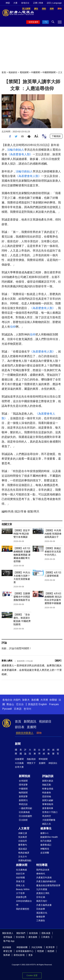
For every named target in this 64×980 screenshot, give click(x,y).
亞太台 (20, 704)
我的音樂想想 (23, 909)
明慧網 (40, 951)
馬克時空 (47, 816)
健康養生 (46, 828)
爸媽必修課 (24, 853)
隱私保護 (46, 933)
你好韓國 (20, 878)
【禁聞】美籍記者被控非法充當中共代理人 (53, 551)
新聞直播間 (34, 22)
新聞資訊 (30, 721)
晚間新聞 (23, 793)
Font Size (36, 136)
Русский (7, 709)
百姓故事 (41, 909)
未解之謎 (23, 833)
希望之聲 (8, 951)
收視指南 (33, 933)
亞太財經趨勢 (25, 816)
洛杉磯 (35, 700)
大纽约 (17, 700)
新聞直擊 (23, 796)
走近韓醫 (45, 853)
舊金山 (10, 704)
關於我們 (21, 933)
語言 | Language (54, 3)
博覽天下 (31, 763)
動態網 (51, 951)
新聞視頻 (24, 776)
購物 (39, 733)
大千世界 (20, 893)
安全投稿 (20, 937)
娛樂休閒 (22, 865)
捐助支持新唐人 (25, 733)
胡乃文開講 (46, 841)
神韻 (8, 3)
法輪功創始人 (16, 150)
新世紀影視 (19, 955)
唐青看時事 (48, 808)
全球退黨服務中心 (25, 951)
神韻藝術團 (22, 947)
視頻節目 (13, 72)
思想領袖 (47, 796)
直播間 (32, 727)
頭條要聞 (19, 759)
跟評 (58, 661)
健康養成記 (46, 845)
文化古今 (23, 857)
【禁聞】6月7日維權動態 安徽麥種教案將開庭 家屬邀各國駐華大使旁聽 (22, 555)
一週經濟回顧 (25, 808)
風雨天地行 (42, 901)
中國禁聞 (35, 72)
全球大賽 (19, 767)
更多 (31, 955)
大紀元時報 (37, 947)
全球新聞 (23, 781)
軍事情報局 (48, 804)
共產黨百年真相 (44, 878)
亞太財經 (23, 820)
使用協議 (8, 937)
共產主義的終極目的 (46, 881)
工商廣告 (41, 921)
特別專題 (42, 865)
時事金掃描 (48, 789)
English (43, 704)
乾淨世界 (50, 947)
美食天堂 (20, 881)
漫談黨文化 (42, 913)
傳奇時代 (41, 874)
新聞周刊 (23, 800)
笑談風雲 (23, 837)
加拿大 (26, 700)
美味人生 (20, 885)
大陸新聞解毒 (49, 820)
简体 (41, 3)
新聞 (18, 744)
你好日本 (20, 874)
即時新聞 (43, 759)
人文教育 (24, 828)
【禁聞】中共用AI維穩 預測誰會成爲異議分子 (53, 534)
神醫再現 (45, 849)
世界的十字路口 (50, 812)
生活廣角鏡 (21, 870)
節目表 (20, 727)
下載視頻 (56, 136)
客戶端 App (9, 941)
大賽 (15, 3)
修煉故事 (41, 917)
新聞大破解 (48, 800)
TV (46, 22)
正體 (35, 3)
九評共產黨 (42, 889)
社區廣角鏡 (24, 812)
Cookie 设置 (32, 975)
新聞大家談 (48, 781)
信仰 (13, 327)
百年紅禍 (41, 897)
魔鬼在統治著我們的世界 (48, 885)
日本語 (18, 709)
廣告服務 (33, 937)
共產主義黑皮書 (44, 905)
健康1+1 (44, 833)
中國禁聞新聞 (49, 72)
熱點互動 (47, 785)
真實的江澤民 (43, 893)
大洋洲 (44, 700)
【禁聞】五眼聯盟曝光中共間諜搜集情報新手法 (22, 597)
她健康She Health (49, 837)
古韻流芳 (23, 841)
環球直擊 (23, 785)
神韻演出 (53, 763)
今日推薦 (19, 763)
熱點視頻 (31, 759)
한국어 (27, 709)
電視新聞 (24, 72)
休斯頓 (53, 700)
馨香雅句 (23, 845)
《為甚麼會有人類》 (20, 154)
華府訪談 (23, 804)
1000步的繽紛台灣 (24, 903)
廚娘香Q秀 (21, 897)
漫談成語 (23, 849)
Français (54, 704)
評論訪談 (48, 776)
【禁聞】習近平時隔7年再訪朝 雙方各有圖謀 (22, 534)
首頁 (4, 72)
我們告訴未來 (43, 870)
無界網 (7, 955)
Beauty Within (23, 889)
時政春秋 (47, 793)
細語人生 (47, 824)
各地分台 (25, 3)
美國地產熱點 (25, 860)
